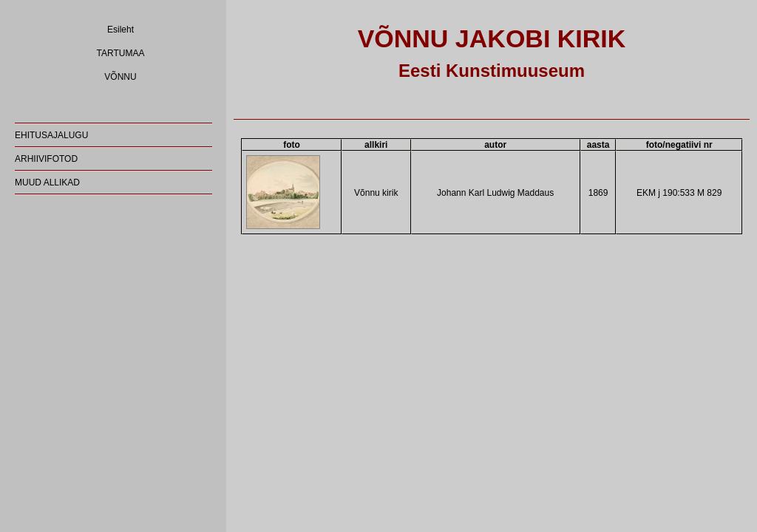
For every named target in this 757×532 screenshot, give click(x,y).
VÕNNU (120, 77)
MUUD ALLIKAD (47, 183)
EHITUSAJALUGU (51, 135)
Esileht (120, 30)
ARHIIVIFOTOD (46, 159)
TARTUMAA (121, 53)
